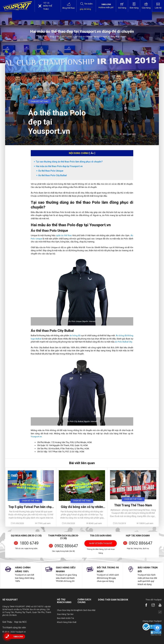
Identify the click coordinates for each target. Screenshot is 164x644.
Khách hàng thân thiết (67, 622)
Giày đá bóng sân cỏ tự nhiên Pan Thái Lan (82, 507)
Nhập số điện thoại (101, 544)
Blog (52, 37)
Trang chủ (43, 37)
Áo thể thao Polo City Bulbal (53, 175)
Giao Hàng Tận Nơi (65, 614)
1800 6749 (29, 543)
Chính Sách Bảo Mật (86, 610)
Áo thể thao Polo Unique (51, 171)
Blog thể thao (69, 6)
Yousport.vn (36, 437)
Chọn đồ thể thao (64, 37)
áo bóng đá (75, 336)
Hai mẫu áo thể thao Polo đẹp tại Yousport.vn (59, 166)
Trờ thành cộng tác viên (14, 628)
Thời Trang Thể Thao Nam (133, 505)
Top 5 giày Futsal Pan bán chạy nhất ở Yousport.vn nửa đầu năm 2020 (31, 507)
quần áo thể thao (64, 235)
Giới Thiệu (7, 622)
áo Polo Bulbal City (123, 342)
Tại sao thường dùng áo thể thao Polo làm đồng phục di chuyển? (69, 162)
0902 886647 (66, 546)
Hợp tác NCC (20, 622)
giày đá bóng (85, 9)
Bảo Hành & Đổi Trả (66, 618)
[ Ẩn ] (92, 153)
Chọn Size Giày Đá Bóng (68, 610)
